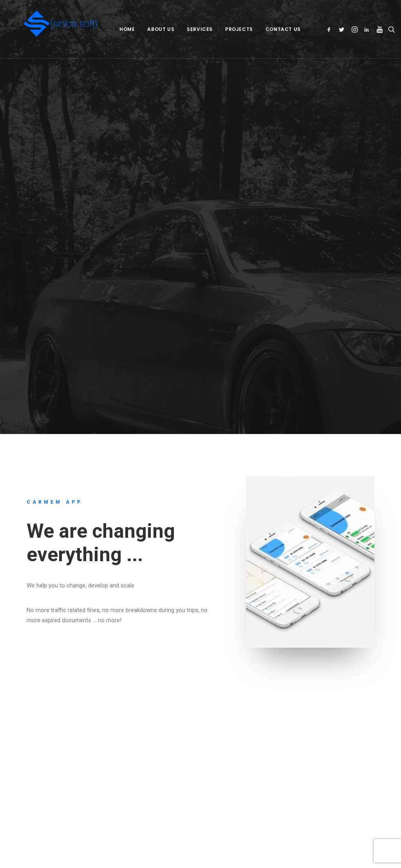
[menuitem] (115, 29)
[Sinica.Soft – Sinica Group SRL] (50, 29)
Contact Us (271, 29)
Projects (227, 29)
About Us (149, 29)
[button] (324, 29)
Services (188, 29)
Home (115, 29)
